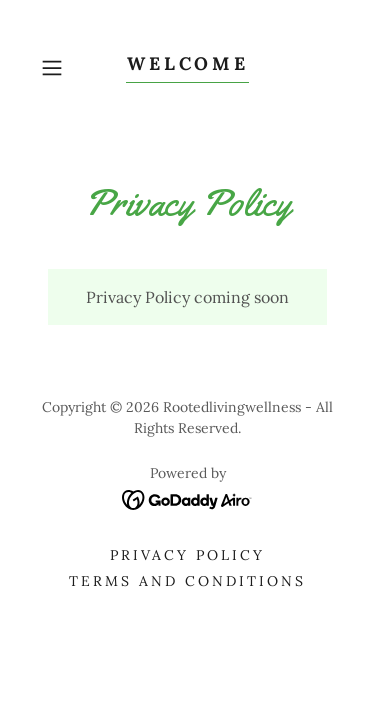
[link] (188, 68)
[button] (55, 68)
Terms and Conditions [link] (187, 581)
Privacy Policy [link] (187, 555)
